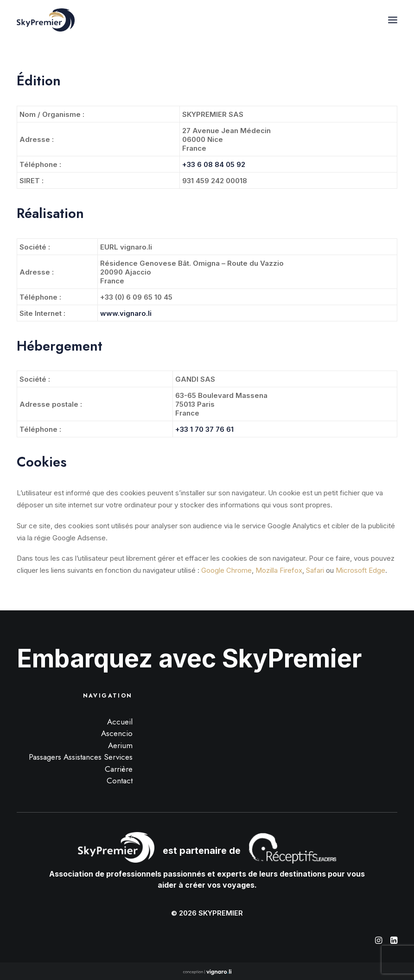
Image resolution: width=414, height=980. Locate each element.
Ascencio (117, 733)
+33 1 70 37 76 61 (204, 429)
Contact (120, 781)
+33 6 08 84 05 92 (214, 164)
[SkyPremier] (46, 20)
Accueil (120, 722)
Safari (315, 570)
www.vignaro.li (126, 313)
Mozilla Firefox (279, 570)
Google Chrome (226, 570)
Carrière (119, 769)
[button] (393, 20)
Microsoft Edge (360, 570)
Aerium (120, 745)
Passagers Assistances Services (81, 757)
